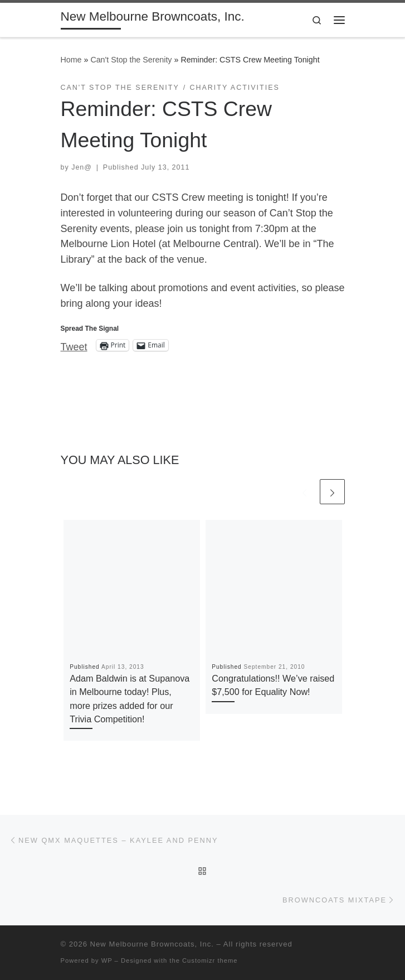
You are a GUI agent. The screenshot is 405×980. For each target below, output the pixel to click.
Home (71, 60)
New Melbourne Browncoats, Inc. (152, 944)
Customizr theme (210, 960)
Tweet (74, 346)
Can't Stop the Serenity (131, 60)
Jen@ (82, 167)
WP (107, 960)
